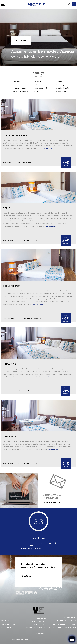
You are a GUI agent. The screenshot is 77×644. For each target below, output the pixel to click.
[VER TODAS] (55, 543)
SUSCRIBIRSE (50, 502)
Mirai (26, 639)
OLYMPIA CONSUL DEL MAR (66, 627)
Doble (7, 208)
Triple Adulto (11, 436)
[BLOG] (30, 576)
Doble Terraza (11, 286)
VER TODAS (47, 543)
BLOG (25, 576)
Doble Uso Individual (15, 135)
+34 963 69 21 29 (39, 624)
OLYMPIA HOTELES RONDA (66, 621)
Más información (49, 148)
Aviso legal (5, 621)
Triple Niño (10, 364)
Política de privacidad (9, 628)
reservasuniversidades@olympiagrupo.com (40, 628)
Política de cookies (8, 624)
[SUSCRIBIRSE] (59, 502)
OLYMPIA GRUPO (70, 617)
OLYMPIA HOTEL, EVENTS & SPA (64, 624)
